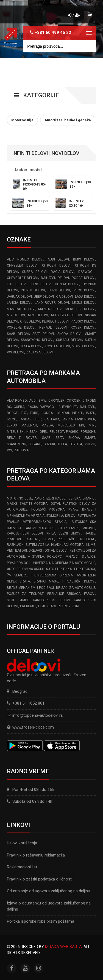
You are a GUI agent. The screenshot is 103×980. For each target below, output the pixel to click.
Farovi (90, 594)
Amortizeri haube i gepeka (58, 498)
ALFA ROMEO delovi (25, 259)
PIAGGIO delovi (83, 321)
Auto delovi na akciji (25, 569)
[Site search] (60, 46)
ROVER (31, 438)
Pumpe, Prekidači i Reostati (69, 539)
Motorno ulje (20, 498)
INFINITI (78, 413)
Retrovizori (68, 606)
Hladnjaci (47, 606)
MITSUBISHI (16, 432)
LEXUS (12, 425)
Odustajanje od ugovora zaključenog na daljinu (48, 891)
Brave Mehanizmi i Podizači (30, 588)
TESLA (62, 444)
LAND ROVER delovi (52, 303)
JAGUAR (25, 419)
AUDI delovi (58, 259)
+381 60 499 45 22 (53, 33)
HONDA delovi (67, 284)
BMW (42, 401)
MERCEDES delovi (80, 309)
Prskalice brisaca (64, 594)
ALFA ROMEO (17, 401)
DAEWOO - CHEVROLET (59, 407)
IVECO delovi (84, 290)
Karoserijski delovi (51, 600)
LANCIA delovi (19, 303)
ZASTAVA (21, 450)
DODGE (12, 413)
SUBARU (35, 444)
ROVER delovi (83, 327)
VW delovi (16, 352)
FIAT (24, 413)
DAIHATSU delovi (55, 278)
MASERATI (29, 425)
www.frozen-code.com (30, 727)
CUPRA (19, 407)
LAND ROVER (85, 419)
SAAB (46, 438)
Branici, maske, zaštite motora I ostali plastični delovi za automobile (51, 504)
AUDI (33, 401)
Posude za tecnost (25, 594)
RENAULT (14, 438)
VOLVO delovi (84, 346)
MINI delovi (38, 315)
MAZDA (47, 425)
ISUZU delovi (59, 290)
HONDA (47, 413)
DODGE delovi (83, 278)
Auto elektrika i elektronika (70, 569)
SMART (90, 438)
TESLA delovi (31, 346)
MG (82, 425)
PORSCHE (88, 432)
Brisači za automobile (76, 588)
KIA (46, 419)
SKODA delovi (70, 334)
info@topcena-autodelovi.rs (38, 715)
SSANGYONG (16, 444)
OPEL (44, 432)
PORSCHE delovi (21, 327)
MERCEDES (66, 425)
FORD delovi (41, 284)
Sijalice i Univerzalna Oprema (43, 575)
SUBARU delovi (69, 340)
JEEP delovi (44, 297)
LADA (55, 419)
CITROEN (74, 401)
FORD (34, 413)
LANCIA (67, 419)
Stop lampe (18, 600)
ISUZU (91, 413)
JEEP (38, 419)
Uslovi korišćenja (22, 843)
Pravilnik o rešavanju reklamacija (36, 855)
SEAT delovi (43, 334)
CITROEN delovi (56, 265)
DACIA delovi (63, 272)
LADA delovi (85, 297)
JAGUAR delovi (19, 297)
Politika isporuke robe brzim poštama (41, 921)
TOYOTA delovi (57, 346)
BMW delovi (84, 259)
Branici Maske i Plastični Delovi (64, 581)
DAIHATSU (88, 407)
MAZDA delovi (50, 309)
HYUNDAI (62, 413)
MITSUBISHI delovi (66, 315)
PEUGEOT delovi (55, 321)
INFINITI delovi (33, 290)
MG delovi (16, 315)
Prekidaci (28, 606)
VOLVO (90, 444)
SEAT (59, 438)
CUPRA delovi (34, 272)
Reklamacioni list (22, 867)
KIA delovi (64, 297)
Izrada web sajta (63, 947)
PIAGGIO (72, 432)
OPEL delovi (30, 321)
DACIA (32, 407)
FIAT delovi (17, 284)
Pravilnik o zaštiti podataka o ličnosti (40, 879)
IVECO (12, 419)
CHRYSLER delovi (22, 265)
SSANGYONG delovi (37, 340)
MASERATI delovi (21, 309)
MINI (92, 425)
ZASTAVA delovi (39, 352)
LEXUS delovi (84, 303)
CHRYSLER (56, 401)
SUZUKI (49, 444)
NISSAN (32, 432)
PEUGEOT (57, 432)
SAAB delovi (18, 334)
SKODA (74, 438)
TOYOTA (76, 444)
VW (9, 450)
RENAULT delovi (53, 327)
